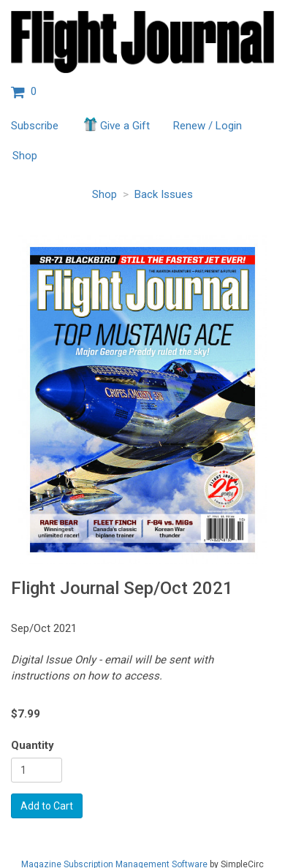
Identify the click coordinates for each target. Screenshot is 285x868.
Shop (25, 156)
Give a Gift (116, 124)
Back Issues (164, 194)
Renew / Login (208, 126)
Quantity (33, 745)
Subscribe (35, 126)
